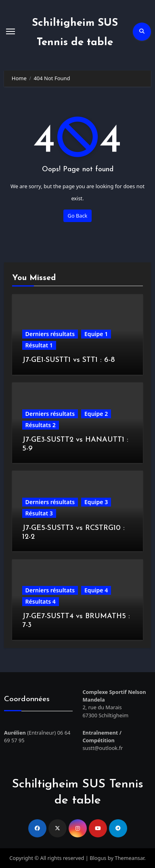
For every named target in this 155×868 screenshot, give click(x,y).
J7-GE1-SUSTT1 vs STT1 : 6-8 (68, 360)
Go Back (78, 216)
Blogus (98, 858)
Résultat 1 (39, 345)
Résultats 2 (41, 425)
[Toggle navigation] (10, 31)
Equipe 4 (96, 590)
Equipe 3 (96, 502)
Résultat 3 (39, 513)
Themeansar (129, 858)
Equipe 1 (96, 334)
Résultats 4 (41, 601)
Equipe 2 (96, 414)
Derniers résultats (50, 334)
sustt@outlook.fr (103, 748)
